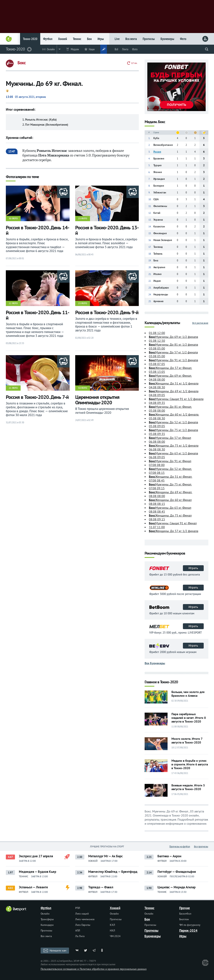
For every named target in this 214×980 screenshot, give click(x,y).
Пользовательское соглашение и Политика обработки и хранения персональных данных (94, 969)
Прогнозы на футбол (180, 847)
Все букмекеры (155, 663)
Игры (101, 39)
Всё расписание (200, 323)
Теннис (77, 39)
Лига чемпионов (85, 919)
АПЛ (78, 930)
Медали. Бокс (155, 122)
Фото (183, 39)
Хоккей (63, 39)
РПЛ (78, 908)
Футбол (48, 39)
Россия (157, 152)
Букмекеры (167, 39)
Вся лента (131, 39)
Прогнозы (149, 39)
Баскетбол (185, 914)
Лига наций (82, 914)
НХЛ (112, 930)
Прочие (185, 908)
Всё (116, 49)
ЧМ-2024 (115, 936)
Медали (75, 49)
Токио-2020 (30, 39)
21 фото (13, 388)
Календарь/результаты (162, 323)
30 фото (13, 218)
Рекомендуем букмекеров (165, 553)
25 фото (83, 218)
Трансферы (47, 919)
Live (117, 39)
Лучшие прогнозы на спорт (107, 847)
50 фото (83, 388)
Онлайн (51, 49)
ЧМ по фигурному (190, 925)
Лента (125, 49)
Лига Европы (83, 925)
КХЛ (112, 925)
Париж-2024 (188, 930)
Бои (89, 39)
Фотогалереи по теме (22, 177)
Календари (47, 925)
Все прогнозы (201, 847)
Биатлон (184, 919)
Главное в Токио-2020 (161, 682)
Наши (92, 49)
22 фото (13, 303)
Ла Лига (80, 936)
